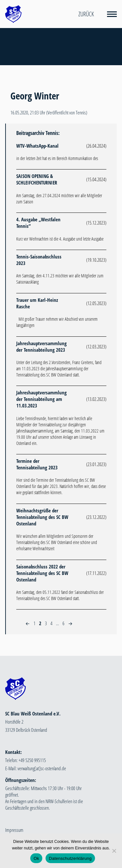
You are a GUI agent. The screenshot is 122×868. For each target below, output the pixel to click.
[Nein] (114, 851)
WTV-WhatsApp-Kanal (37, 146)
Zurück (86, 14)
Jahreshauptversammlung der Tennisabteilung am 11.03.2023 (41, 399)
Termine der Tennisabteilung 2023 (37, 464)
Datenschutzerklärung (70, 858)
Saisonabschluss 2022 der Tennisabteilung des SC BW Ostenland (42, 573)
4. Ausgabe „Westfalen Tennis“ (38, 223)
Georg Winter (35, 96)
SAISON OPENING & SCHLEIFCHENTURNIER (37, 179)
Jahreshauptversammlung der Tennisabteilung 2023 (41, 346)
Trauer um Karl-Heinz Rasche (37, 303)
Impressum (14, 830)
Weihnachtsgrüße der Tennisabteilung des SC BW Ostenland (42, 517)
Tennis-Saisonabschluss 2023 (39, 260)
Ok (36, 858)
